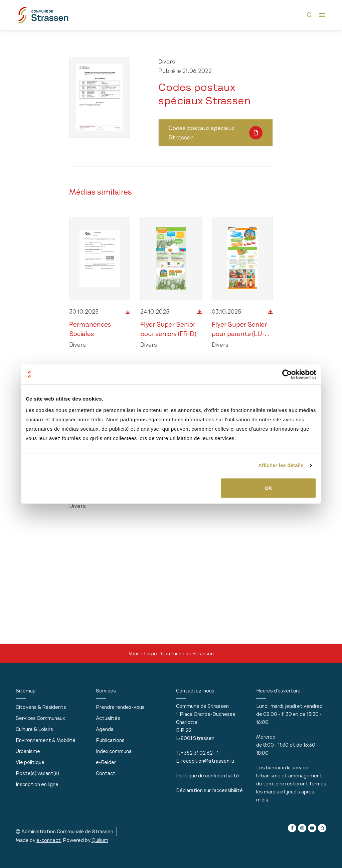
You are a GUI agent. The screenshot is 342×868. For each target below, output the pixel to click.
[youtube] (312, 828)
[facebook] (292, 828)
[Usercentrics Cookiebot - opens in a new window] (287, 374)
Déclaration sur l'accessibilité (209, 790)
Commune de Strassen (187, 654)
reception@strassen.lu (208, 761)
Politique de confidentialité (208, 776)
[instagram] (302, 828)
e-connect (49, 840)
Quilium (100, 840)
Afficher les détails (281, 465)
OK (268, 488)
